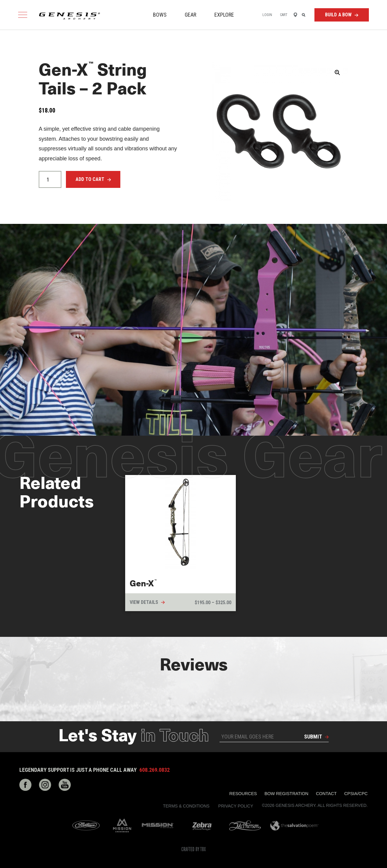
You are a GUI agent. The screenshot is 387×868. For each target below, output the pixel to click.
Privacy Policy (236, 806)
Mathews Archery (86, 826)
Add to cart (90, 179)
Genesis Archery (70, 16)
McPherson (245, 825)
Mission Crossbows (122, 826)
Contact (326, 794)
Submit (313, 737)
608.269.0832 (154, 770)
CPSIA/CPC (356, 794)
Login (267, 15)
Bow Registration (286, 794)
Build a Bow (338, 15)
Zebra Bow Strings (202, 826)
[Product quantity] (50, 179)
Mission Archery (158, 825)
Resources (243, 794)
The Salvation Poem (294, 826)
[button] (337, 73)
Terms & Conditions (186, 806)
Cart (284, 15)
